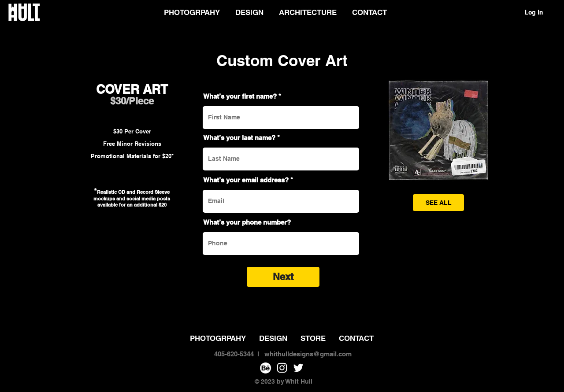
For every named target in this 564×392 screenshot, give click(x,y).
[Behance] (266, 368)
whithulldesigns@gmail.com (308, 354)
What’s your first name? (240, 96)
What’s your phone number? (247, 222)
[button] (438, 130)
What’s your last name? (239, 138)
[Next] (283, 277)
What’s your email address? (246, 180)
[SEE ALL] (438, 203)
